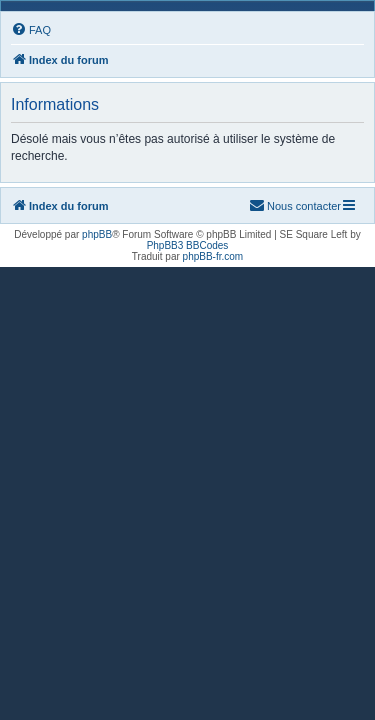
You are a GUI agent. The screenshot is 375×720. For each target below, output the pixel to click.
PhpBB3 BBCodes (188, 245)
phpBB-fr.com (213, 256)
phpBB (97, 234)
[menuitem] (31, 30)
